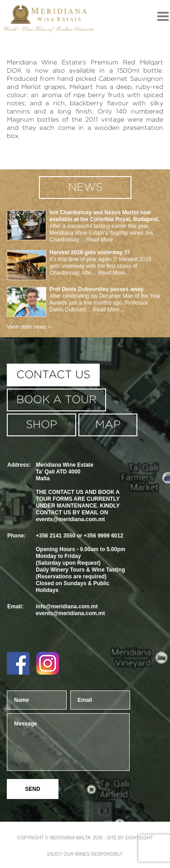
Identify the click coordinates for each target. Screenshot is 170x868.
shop (41, 425)
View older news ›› (29, 327)
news (85, 187)
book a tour (56, 400)
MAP (108, 425)
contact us (53, 375)
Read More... (101, 240)
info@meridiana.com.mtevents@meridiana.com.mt (70, 610)
